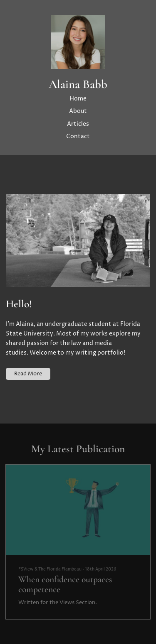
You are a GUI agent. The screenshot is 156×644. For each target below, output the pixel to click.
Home (78, 99)
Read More (28, 374)
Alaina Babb (78, 84)
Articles (78, 124)
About (78, 111)
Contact (78, 137)
